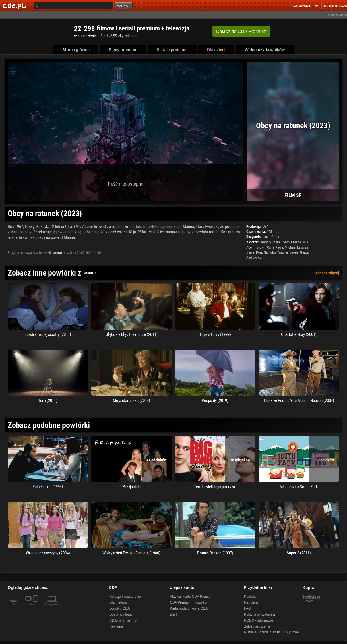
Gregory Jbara (270, 242)
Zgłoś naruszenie (257, 626)
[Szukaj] (74, 6)
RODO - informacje (259, 620)
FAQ (247, 608)
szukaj (124, 6)
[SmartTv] (36, 608)
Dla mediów (118, 602)
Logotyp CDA (120, 608)
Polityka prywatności (260, 614)
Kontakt (250, 597)
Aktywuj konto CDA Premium (192, 597)
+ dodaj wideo (337, 15)
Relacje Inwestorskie (125, 597)
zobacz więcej (327, 273)
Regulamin (252, 602)
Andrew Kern (255, 257)
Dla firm (176, 614)
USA (266, 226)
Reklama (116, 626)
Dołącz (241, 31)
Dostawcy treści (121, 614)
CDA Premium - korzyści (188, 602)
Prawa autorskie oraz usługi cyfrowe (271, 632)
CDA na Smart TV (123, 620)
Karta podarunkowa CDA (189, 608)
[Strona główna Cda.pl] (15, 5)
